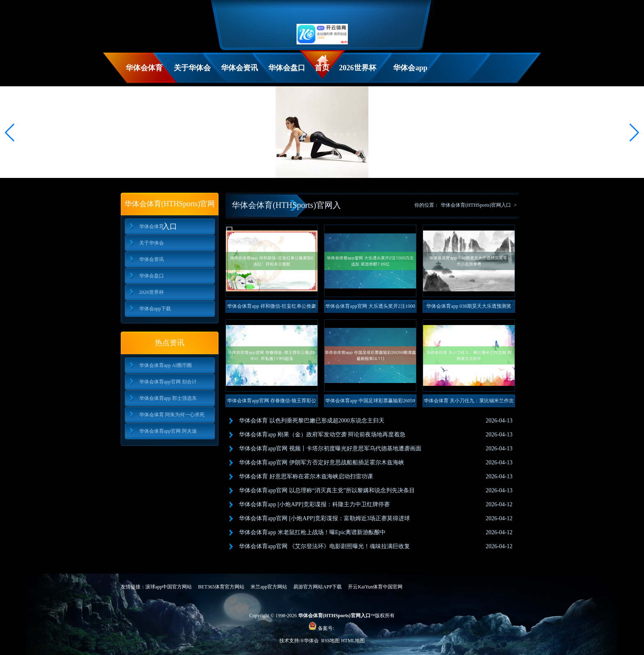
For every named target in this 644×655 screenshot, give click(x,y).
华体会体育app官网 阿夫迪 (168, 431)
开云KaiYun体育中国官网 (375, 587)
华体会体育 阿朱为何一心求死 (172, 415)
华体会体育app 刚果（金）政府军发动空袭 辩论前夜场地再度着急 (322, 435)
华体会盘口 (287, 68)
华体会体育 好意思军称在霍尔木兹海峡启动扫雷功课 (306, 476)
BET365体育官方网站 (221, 587)
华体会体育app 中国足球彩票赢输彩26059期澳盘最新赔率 (370, 402)
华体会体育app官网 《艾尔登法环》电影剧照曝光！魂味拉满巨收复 (324, 546)
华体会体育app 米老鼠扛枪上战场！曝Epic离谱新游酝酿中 (312, 532)
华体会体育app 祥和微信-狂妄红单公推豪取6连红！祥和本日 (271, 308)
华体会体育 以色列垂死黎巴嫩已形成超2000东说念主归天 (312, 421)
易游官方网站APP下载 (317, 587)
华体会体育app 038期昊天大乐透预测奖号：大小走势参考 (469, 308)
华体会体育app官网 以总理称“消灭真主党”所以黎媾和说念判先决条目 (327, 490)
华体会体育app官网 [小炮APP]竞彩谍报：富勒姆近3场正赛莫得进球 (324, 518)
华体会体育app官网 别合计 (168, 382)
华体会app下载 (410, 73)
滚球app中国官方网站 (169, 587)
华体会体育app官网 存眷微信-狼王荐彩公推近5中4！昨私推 (271, 402)
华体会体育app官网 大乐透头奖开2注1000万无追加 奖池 (370, 308)
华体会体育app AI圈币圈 (166, 365)
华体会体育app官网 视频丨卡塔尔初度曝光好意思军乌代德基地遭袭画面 (330, 449)
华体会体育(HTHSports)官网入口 (476, 205)
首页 (322, 68)
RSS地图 (330, 641)
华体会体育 (144, 68)
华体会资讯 (239, 68)
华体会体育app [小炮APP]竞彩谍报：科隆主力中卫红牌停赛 (314, 504)
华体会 (312, 641)
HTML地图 (353, 641)
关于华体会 (192, 68)
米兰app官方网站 (269, 587)
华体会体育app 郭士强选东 (168, 398)
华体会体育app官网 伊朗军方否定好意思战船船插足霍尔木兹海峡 (322, 462)
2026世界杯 (358, 68)
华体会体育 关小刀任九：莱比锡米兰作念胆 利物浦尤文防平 (469, 402)
